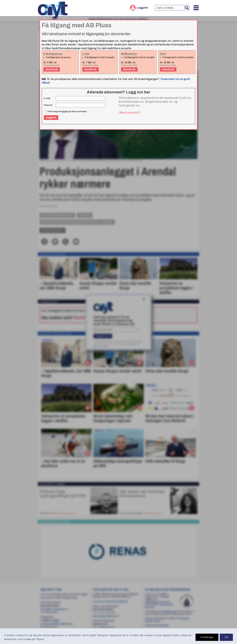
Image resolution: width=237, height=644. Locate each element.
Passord (48, 105)
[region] (118, 636)
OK (226, 637)
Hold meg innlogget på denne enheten (66, 111)
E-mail (47, 98)
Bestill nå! (52, 69)
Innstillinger (207, 637)
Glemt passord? (129, 113)
